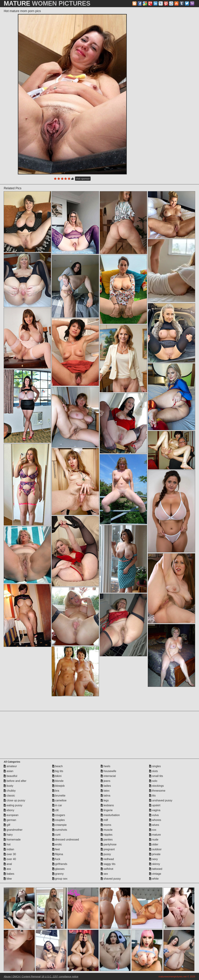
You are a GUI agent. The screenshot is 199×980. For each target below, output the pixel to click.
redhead (107, 859)
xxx (153, 830)
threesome (157, 791)
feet (56, 849)
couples (59, 820)
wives (154, 825)
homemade (12, 840)
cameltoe (59, 800)
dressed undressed (66, 840)
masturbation (110, 815)
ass (7, 869)
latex (105, 791)
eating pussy (13, 805)
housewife (109, 771)
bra (56, 791)
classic (9, 796)
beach (58, 766)
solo (153, 781)
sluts (153, 771)
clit (55, 810)
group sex (60, 879)
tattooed (156, 869)
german (10, 820)
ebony (9, 810)
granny (58, 874)
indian (9, 849)
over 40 (10, 859)
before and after (15, 781)
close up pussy (14, 800)
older (154, 844)
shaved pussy (111, 879)
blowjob (58, 786)
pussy (106, 854)
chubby (10, 791)
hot (7, 844)
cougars (59, 815)
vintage (155, 874)
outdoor (155, 849)
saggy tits (108, 864)
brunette (59, 796)
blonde (58, 781)
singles (155, 766)
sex (104, 874)
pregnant (108, 849)
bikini (57, 776)
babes (9, 874)
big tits (58, 771)
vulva (154, 815)
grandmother (13, 830)
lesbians (107, 805)
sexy (153, 859)
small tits (156, 776)
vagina (155, 810)
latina (106, 796)
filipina (58, 854)
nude (154, 840)
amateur (10, 766)
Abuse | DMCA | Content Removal (22, 977)
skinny (155, 864)
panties (107, 840)
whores (155, 820)
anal (8, 864)
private (155, 854)
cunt (56, 835)
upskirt (155, 805)
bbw (8, 879)
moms (106, 825)
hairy (8, 835)
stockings (156, 786)
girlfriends (60, 864)
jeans (106, 781)
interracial (108, 776)
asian (8, 771)
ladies (106, 786)
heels (106, 766)
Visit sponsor (83, 179)
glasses (58, 869)
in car (57, 805)
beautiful (10, 776)
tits (152, 796)
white (154, 879)
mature (155, 835)
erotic (57, 844)
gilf (7, 825)
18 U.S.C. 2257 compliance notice (60, 977)
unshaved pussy (161, 800)
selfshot (107, 869)
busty (8, 786)
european (11, 815)
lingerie (107, 810)
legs (105, 800)
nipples (107, 835)
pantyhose (109, 844)
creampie (59, 825)
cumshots (60, 830)
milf (104, 820)
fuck (56, 859)
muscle (107, 830)
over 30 (10, 854)
